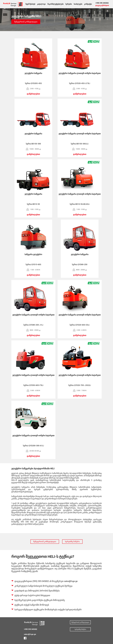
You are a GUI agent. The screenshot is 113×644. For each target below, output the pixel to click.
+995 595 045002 (102, 3)
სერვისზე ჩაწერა (72, 542)
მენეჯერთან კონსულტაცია (26, 22)
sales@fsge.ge (30, 634)
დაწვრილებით (33, 94)
